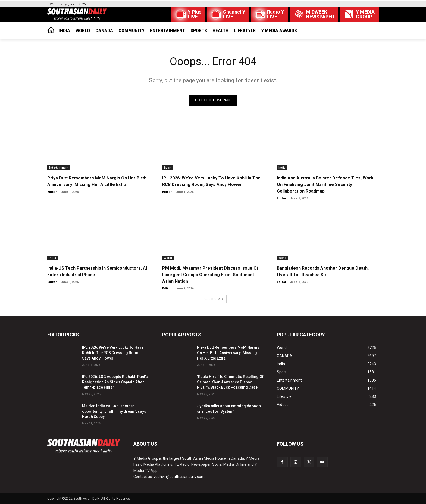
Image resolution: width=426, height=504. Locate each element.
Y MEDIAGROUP (365, 14)
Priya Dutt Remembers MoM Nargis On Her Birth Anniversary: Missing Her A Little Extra (228, 353)
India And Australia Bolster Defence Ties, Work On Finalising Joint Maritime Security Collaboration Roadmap (325, 185)
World (168, 258)
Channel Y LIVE (234, 14)
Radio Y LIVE (276, 14)
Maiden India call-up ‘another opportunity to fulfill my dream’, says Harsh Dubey (114, 411)
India (282, 168)
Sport (168, 168)
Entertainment (59, 168)
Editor (52, 192)
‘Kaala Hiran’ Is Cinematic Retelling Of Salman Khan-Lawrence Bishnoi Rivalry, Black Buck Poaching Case (230, 382)
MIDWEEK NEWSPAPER (320, 14)
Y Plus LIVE (195, 14)
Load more (213, 299)
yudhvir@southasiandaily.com (179, 477)
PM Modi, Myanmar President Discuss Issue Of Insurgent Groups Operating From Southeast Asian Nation (210, 275)
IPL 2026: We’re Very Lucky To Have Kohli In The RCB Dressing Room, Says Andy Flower (113, 353)
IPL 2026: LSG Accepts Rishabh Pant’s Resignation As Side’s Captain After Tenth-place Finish (115, 382)
